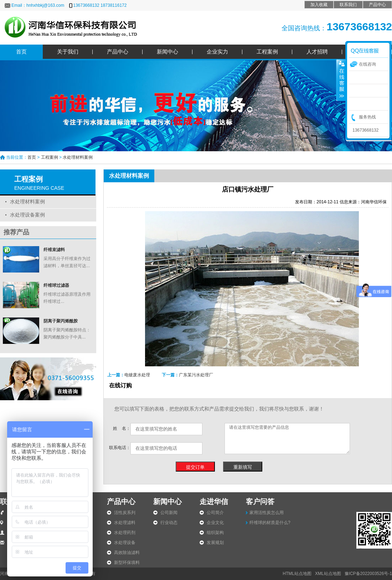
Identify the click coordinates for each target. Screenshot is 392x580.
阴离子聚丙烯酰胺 (61, 321)
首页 (21, 52)
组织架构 (215, 533)
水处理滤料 (125, 523)
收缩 (341, 80)
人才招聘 (317, 52)
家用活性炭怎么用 (267, 513)
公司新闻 (169, 513)
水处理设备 (125, 543)
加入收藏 (319, 5)
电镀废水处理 (137, 375)
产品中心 (377, 5)
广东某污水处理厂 (196, 375)
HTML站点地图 (297, 574)
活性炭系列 (125, 513)
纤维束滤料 (54, 250)
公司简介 (215, 513)
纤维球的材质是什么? (270, 523)
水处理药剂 (125, 533)
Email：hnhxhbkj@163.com (38, 5)
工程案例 (267, 52)
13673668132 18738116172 (100, 5)
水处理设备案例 (27, 215)
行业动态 (169, 523)
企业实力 (217, 52)
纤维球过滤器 (56, 285)
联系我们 (348, 5)
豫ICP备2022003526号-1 (368, 574)
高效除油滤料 (127, 553)
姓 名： (122, 428)
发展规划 (215, 543)
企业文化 (215, 523)
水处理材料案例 (78, 157)
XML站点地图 (328, 574)
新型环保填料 (127, 563)
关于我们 (68, 52)
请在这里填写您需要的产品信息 (287, 439)
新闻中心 (167, 52)
